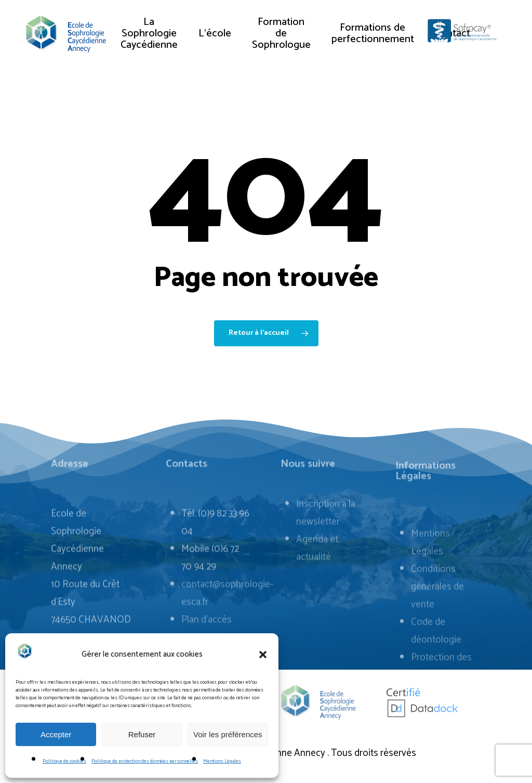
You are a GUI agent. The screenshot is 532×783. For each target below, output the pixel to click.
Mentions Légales (222, 761)
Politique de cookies (64, 761)
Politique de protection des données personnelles (145, 761)
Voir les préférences (228, 734)
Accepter (56, 734)
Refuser (142, 734)
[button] (263, 655)
